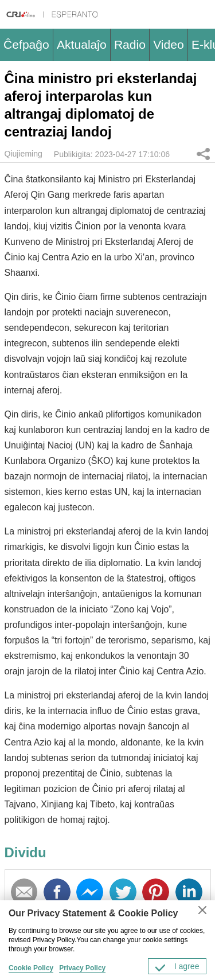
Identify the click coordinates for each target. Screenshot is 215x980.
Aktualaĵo (82, 44)
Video (169, 44)
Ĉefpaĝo (26, 44)
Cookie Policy (31, 968)
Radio (130, 44)
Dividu (203, 154)
